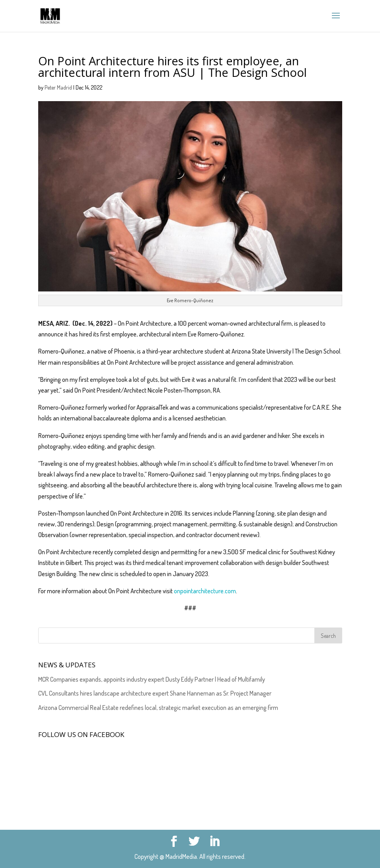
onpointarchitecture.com (205, 591)
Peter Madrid (58, 87)
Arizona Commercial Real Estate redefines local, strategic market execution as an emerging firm (158, 708)
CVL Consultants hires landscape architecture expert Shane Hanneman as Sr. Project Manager (155, 693)
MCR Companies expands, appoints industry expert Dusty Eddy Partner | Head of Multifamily (152, 679)
